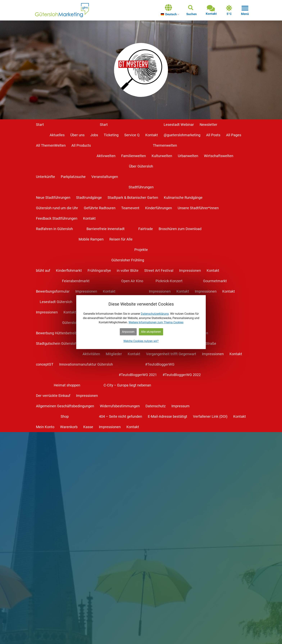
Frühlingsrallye (99, 271)
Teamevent (130, 208)
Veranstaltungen (105, 177)
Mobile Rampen (91, 239)
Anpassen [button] (128, 332)
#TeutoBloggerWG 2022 (182, 375)
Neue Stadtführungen (53, 198)
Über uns (77, 135)
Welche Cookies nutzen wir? (141, 341)
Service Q (132, 135)
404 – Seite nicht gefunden (120, 416)
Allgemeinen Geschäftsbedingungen (65, 406)
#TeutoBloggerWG (160, 364)
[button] (192, 10)
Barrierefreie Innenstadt (106, 229)
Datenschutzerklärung (155, 314)
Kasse (88, 427)
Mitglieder (114, 354)
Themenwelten (165, 145)
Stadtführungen (141, 187)
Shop (65, 416)
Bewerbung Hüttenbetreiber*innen (63, 333)
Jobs (94, 135)
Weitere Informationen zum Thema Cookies (156, 322)
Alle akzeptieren (151, 332)
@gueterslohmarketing (182, 135)
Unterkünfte (46, 177)
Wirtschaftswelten (219, 156)
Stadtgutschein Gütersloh (56, 343)
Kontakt (152, 135)
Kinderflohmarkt (69, 271)
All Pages (234, 135)
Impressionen (190, 271)
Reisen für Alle (121, 239)
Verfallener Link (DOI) (210, 416)
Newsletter (208, 125)
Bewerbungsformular (53, 291)
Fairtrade (146, 229)
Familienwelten (134, 156)
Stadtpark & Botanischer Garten (133, 198)
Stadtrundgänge (89, 198)
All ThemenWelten (51, 145)
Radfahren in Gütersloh (54, 229)
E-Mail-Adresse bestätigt (168, 416)
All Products (81, 145)
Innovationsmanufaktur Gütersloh (86, 364)
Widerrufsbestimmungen (120, 406)
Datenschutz (156, 406)
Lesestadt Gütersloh (56, 302)
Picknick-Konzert (169, 281)
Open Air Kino (132, 281)
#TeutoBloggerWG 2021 (138, 375)
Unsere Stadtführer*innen (198, 208)
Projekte (141, 250)
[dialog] (141, 322)
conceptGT (45, 364)
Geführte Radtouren (100, 208)
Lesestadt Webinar (179, 125)
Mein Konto (45, 427)
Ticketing (111, 135)
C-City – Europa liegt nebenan (127, 385)
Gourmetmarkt (215, 281)
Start (40, 125)
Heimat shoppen (67, 385)
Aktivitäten (91, 354)
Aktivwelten (106, 156)
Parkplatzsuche (73, 177)
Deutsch (169, 14)
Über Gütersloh (141, 166)
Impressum (180, 406)
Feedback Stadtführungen (57, 218)
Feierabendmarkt (76, 281)
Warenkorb (69, 427)
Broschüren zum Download (180, 229)
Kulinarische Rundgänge (183, 198)
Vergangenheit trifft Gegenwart (171, 354)
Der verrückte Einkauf (53, 396)
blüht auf (43, 271)
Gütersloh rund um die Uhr (57, 208)
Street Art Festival (159, 271)
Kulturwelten (162, 156)
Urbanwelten (188, 156)
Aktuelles (57, 135)
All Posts (213, 135)
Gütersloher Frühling (128, 260)
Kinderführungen (159, 208)
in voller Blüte (128, 271)
